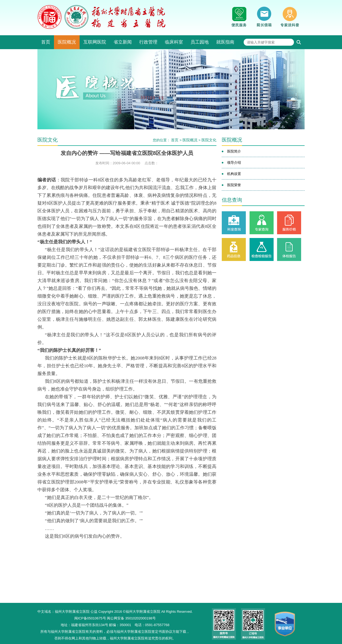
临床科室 (174, 42)
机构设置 (234, 174)
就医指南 (225, 42)
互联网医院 (95, 42)
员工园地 (200, 42)
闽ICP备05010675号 (90, 618)
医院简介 (234, 151)
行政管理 (148, 42)
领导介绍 (234, 163)
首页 (46, 42)
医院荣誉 (234, 185)
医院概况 (67, 42)
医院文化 (209, 140)
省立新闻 (123, 42)
